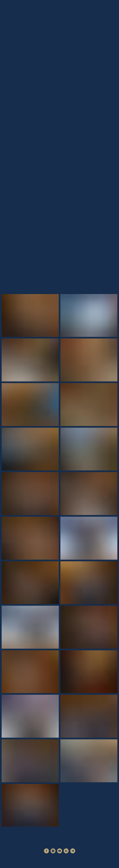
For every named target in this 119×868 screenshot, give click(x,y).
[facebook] (46, 852)
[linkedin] (66, 852)
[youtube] (60, 852)
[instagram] (53, 852)
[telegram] (73, 852)
